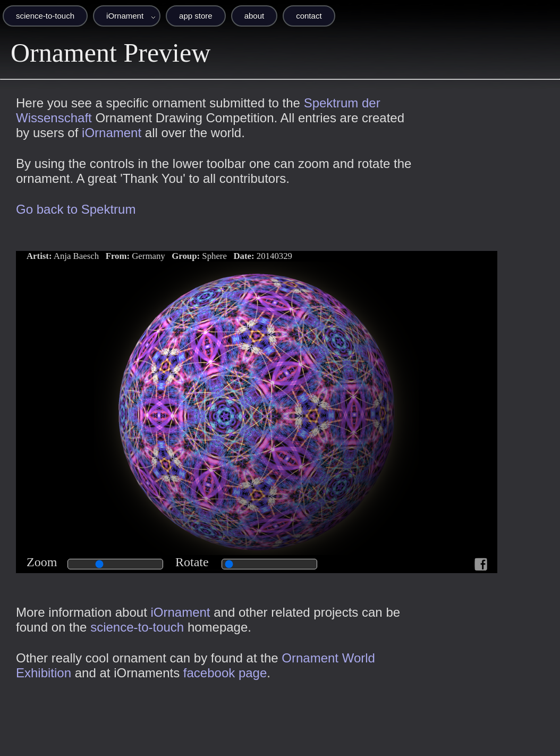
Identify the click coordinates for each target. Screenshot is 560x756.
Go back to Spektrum (76, 209)
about (254, 16)
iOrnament (125, 16)
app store (196, 16)
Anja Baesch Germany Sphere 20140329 (159, 256)
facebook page (225, 673)
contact (309, 16)
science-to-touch (45, 16)
